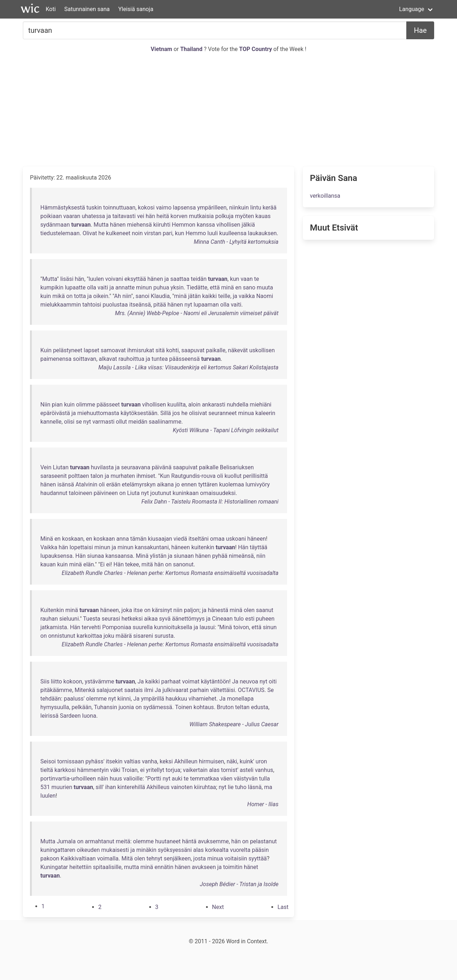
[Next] (218, 907)
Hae (420, 30)
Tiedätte (197, 287)
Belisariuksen (237, 467)
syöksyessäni (175, 850)
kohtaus (204, 707)
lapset (92, 350)
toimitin (233, 867)
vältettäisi (223, 690)
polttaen (79, 476)
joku (109, 636)
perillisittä (256, 476)
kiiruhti (162, 225)
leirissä (49, 716)
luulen (96, 279)
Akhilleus (158, 787)
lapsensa (184, 208)
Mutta (101, 225)
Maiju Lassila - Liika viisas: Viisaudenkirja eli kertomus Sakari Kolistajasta (188, 367)
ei (108, 564)
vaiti (103, 287)
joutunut (161, 493)
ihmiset (146, 476)
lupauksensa (56, 556)
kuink (246, 761)
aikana (165, 484)
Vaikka (49, 547)
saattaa (180, 279)
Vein (46, 467)
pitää (160, 305)
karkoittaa (89, 636)
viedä (180, 539)
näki (232, 761)
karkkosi (65, 770)
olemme (96, 699)
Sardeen (70, 716)
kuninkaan (186, 493)
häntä (189, 841)
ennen (189, 484)
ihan (111, 787)
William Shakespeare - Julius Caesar (234, 724)
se (79, 422)
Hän (243, 547)
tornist (229, 770)
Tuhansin (106, 707)
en (238, 287)
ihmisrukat (140, 350)
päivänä (162, 467)
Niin (45, 405)
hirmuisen (211, 761)
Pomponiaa (117, 627)
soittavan (85, 359)
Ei (102, 564)
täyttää (259, 547)
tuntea (160, 359)
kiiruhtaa (205, 787)
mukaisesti (115, 850)
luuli (213, 233)
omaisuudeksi (218, 493)
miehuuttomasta (98, 413)
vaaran (72, 216)
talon (97, 476)
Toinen (184, 707)
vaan (247, 279)
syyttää (258, 858)
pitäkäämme (56, 690)
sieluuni (69, 619)
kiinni (124, 699)
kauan (48, 564)
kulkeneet (118, 233)
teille (224, 296)
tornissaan (71, 761)
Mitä (127, 858)
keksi (166, 761)
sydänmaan (55, 225)
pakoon (50, 858)
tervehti (91, 627)
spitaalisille (107, 867)
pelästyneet (67, 350)
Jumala (66, 841)
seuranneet (223, 413)
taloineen (81, 493)
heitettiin (80, 867)
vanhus (264, 770)
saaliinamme (165, 422)
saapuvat (193, 350)
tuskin (94, 208)
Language (412, 9)
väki (115, 770)
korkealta (217, 850)
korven (179, 216)
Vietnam (162, 49)
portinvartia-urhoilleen (68, 779)
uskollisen (262, 350)
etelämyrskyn (139, 484)
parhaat (171, 681)
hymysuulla (55, 707)
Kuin (46, 350)
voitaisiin (236, 858)
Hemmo (196, 233)
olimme (86, 405)
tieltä (47, 770)
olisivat (198, 413)
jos (176, 413)
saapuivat (185, 467)
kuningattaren (58, 850)
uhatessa (93, 216)
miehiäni (261, 405)
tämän (139, 539)
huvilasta (102, 467)
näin (103, 779)
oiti (273, 681)
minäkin (146, 850)
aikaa (151, 619)
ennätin (164, 867)
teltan (242, 707)
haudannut (54, 493)
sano (249, 287)
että (215, 287)
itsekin (114, 761)
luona (89, 716)
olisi (69, 422)
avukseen (204, 867)
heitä (163, 216)
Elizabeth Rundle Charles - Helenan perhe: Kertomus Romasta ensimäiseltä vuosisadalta (170, 573)
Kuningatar (54, 867)
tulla (265, 779)
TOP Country (256, 49)
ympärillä (153, 699)
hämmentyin (93, 770)
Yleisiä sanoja (136, 9)
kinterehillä (131, 787)
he (102, 233)
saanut (265, 610)
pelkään (82, 707)
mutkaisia (201, 216)
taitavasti (124, 216)
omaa (217, 539)
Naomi (265, 296)
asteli (247, 770)
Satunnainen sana (87, 9)
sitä (160, 350)
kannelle (51, 422)
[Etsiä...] (215, 30)
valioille (133, 779)
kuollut (233, 476)
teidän (199, 279)
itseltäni (199, 539)
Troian (130, 770)
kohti (173, 350)
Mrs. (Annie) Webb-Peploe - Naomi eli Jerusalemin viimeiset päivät (197, 313)
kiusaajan (160, 539)
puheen (265, 619)
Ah (117, 296)
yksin (177, 287)
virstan (153, 233)
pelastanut (263, 841)
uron (261, 761)
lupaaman (206, 305)
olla (92, 287)
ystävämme (99, 681)
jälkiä (248, 225)
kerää (269, 208)
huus (116, 779)
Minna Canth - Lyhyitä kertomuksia (236, 242)
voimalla (108, 858)
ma (268, 787)
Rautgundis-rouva (193, 476)
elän (89, 564)
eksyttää (135, 279)
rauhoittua (131, 359)
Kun (165, 476)
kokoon (73, 681)
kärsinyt (162, 610)
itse (138, 610)
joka (127, 610)
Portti (154, 779)
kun (180, 233)
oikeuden (88, 850)
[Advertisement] (228, 110)
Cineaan (222, 619)
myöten (244, 216)
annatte (125, 287)
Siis (45, 681)
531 (45, 787)
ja (109, 216)
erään (113, 484)
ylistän (158, 556)
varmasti (104, 422)
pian (57, 405)
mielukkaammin (61, 305)
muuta (265, 287)
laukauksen (262, 233)
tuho (241, 787)
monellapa (240, 699)
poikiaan (51, 216)
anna (123, 539)
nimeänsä (241, 556)
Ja (141, 681)
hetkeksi (132, 619)
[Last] (283, 907)
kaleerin (265, 413)
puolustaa (115, 305)
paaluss (74, 699)
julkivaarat (175, 690)
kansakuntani (152, 547)
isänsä (66, 484)
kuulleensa (233, 233)
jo (178, 484)
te (257, 279)
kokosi (146, 208)
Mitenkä (85, 690)
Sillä (166, 413)
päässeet (108, 405)
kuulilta (177, 405)
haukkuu (176, 699)
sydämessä (158, 707)
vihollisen (228, 225)
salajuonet (110, 690)
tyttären (208, 484)
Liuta (133, 493)
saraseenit (54, 476)
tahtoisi (92, 305)
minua (246, 413)
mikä (59, 296)
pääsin (260, 850)
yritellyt (155, 770)
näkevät (238, 350)
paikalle (216, 350)
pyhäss (94, 761)
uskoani (236, 539)
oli (220, 476)
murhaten (123, 476)
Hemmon (184, 225)
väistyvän (246, 779)
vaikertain (195, 770)
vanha (149, 761)
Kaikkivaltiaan (78, 858)
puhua (161, 287)
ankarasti (214, 405)
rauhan (49, 619)
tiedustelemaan (60, 233)
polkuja (224, 216)
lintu (256, 208)
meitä (123, 841)
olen (249, 610)
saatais (134, 690)
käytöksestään (139, 413)
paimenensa (56, 359)
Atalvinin (86, 484)
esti (250, 619)
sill (99, 787)
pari (168, 233)
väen (226, 779)
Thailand (192, 49)
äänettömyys (189, 619)
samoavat (113, 350)
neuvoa (249, 681)
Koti (51, 9)
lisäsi (67, 279)
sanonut (183, 564)
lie (231, 787)
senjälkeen (177, 858)
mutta (131, 867)
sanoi (143, 296)
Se (271, 690)
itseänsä (140, 305)
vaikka (247, 296)
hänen (118, 225)
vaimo (164, 208)
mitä (147, 564)
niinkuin (239, 208)
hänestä (218, 610)
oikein (101, 296)
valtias (132, 761)
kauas (263, 216)
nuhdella (237, 405)
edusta (260, 707)
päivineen (106, 493)
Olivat (90, 233)
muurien (62, 787)
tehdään (51, 699)
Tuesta (92, 619)
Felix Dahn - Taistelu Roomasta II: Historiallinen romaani (210, 502)
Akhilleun (186, 761)
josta (199, 858)
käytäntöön (215, 681)
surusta (164, 636)
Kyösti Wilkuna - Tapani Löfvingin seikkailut (226, 430)
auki (177, 779)
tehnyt (154, 858)
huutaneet (168, 841)
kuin (46, 296)
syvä (165, 619)
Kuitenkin (52, 610)
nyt (189, 305)
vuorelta (240, 850)
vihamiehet (202, 699)
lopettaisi (81, 547)
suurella (143, 627)
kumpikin (52, 287)
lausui (207, 627)
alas (214, 770)
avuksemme (213, 841)
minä (227, 287)
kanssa (206, 225)
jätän (194, 296)
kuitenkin (203, 547)
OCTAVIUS (251, 690)
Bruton (225, 707)
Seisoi (48, 761)
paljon (192, 610)
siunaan (184, 556)
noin (137, 233)
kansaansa (119, 556)
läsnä (255, 787)
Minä (47, 539)
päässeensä (185, 359)
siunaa (96, 556)
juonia (126, 707)
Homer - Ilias (263, 804)
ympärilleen (212, 208)
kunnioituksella (173, 627)
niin (127, 296)
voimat (191, 681)
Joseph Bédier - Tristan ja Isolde (239, 884)
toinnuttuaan (119, 208)
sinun (270, 627)
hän (150, 216)
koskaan (73, 539)
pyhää (220, 556)
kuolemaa (232, 484)
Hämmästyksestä (63, 208)
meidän (138, 422)
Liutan (61, 467)
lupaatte (75, 287)
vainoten (182, 787)
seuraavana (136, 467)
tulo (239, 619)
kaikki (209, 296)
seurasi (111, 619)
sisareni (143, 636)
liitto (57, 681)
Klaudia (160, 296)
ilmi (149, 690)
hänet (251, 867)
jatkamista (54, 627)
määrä (124, 636)
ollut (122, 422)
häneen (257, 539)
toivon (241, 627)
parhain (199, 690)
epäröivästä (55, 413)
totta (80, 296)
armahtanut (100, 841)
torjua (173, 770)
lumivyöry (258, 484)
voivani (114, 279)
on (69, 296)
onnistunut (62, 636)
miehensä (140, 225)
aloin (194, 405)
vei (141, 216)
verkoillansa (325, 196)
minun (144, 287)
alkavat (108, 359)
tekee (132, 564)
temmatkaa (204, 779)
